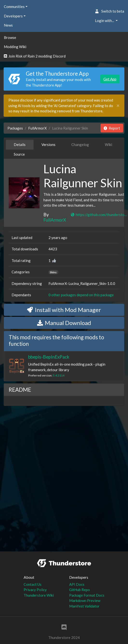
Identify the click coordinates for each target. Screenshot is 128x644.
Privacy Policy (35, 590)
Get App (110, 79)
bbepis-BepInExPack (49, 357)
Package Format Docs (87, 595)
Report (112, 128)
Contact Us (33, 584)
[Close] (118, 106)
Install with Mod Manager (64, 310)
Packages (15, 128)
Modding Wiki (15, 47)
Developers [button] (13, 16)
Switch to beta (110, 11)
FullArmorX (37, 128)
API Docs (77, 584)
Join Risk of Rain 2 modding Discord (35, 56)
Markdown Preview (85, 601)
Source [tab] (19, 154)
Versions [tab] (48, 145)
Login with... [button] (105, 21)
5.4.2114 (59, 375)
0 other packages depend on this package (81, 295)
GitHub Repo (80, 590)
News (8, 25)
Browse (10, 37)
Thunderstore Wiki (39, 595)
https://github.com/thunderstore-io (99, 215)
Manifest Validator (84, 606)
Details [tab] (20, 145)
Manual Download (64, 323)
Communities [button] (14, 7)
